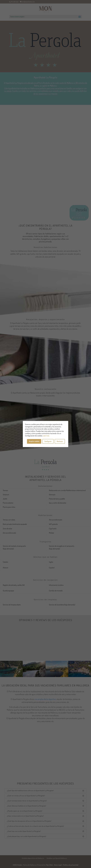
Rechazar (60, 441)
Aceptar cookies (34, 441)
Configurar (48, 441)
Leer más (46, 436)
